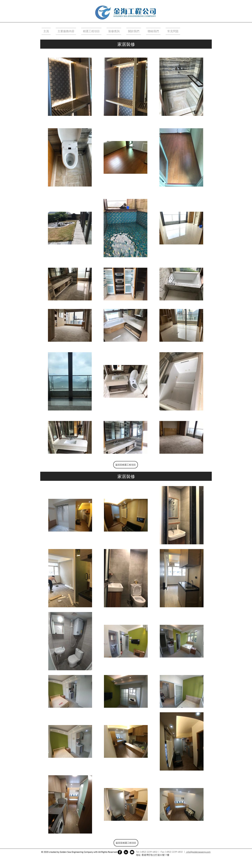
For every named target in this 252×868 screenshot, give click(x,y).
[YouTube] (132, 852)
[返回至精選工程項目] (126, 465)
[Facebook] (120, 852)
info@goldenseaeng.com (198, 852)
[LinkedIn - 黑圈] (126, 852)
